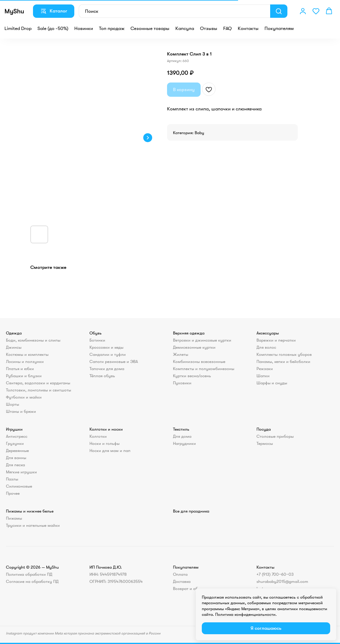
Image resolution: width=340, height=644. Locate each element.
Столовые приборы (275, 436)
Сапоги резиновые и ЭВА (114, 361)
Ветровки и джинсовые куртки (202, 340)
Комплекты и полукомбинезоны (204, 369)
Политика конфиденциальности (245, 614)
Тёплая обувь (102, 376)
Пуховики (182, 383)
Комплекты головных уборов (284, 354)
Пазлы (12, 479)
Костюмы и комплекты (27, 354)
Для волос (266, 347)
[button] (303, 11)
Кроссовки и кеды (106, 347)
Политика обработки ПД (29, 574)
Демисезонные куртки (194, 347)
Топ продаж (112, 28)
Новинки (84, 28)
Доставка (182, 581)
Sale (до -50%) (53, 28)
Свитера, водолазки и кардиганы (38, 383)
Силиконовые (19, 486)
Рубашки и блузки (24, 376)
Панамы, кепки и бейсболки (283, 361)
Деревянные (17, 451)
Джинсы (14, 347)
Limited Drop (18, 28)
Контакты (248, 28)
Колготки (98, 436)
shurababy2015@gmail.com (282, 581)
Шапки (263, 376)
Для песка (15, 465)
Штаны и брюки (21, 411)
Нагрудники (184, 443)
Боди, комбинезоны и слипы (33, 340)
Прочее (13, 493)
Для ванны (16, 458)
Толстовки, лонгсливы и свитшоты (38, 390)
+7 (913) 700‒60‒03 (275, 574)
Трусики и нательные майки (33, 525)
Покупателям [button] (279, 28)
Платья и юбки (20, 369)
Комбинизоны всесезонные (199, 361)
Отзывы (209, 28)
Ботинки (97, 340)
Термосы (265, 443)
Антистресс (17, 436)
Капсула (185, 28)
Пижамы (14, 518)
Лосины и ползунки (25, 361)
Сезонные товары (150, 28)
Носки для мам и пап (110, 451)
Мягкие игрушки (21, 472)
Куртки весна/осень (192, 376)
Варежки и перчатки (276, 340)
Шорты (12, 404)
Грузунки (15, 443)
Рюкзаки (265, 369)
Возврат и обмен (189, 589)
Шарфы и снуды (272, 383)
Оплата (180, 574)
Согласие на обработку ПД (32, 581)
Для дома (182, 436)
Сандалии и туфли (108, 354)
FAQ (228, 28)
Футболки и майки (24, 397)
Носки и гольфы (104, 443)
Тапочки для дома (107, 369)
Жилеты (181, 354)
